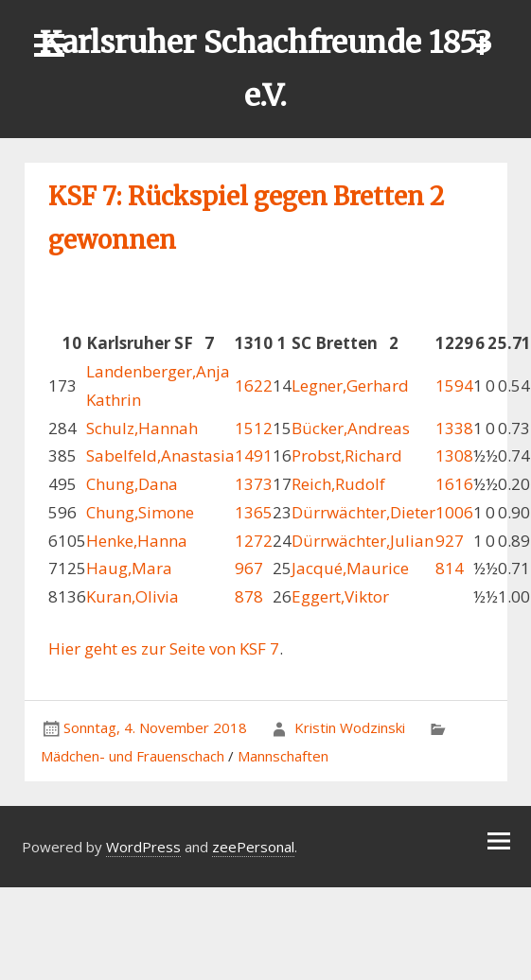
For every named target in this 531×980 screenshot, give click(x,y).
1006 (454, 512)
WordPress (143, 847)
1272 (254, 541)
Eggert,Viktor (340, 596)
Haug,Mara (129, 568)
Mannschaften (283, 756)
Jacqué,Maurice (350, 568)
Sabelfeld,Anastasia (160, 455)
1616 (454, 484)
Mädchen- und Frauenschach (133, 756)
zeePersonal (253, 847)
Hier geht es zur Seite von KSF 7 (164, 648)
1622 (254, 385)
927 (450, 541)
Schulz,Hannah (142, 428)
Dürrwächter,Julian (363, 541)
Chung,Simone (140, 512)
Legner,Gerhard (350, 385)
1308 (454, 455)
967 (249, 568)
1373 (254, 484)
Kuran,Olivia (133, 596)
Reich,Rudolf (338, 484)
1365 (254, 512)
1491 (254, 455)
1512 (254, 428)
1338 (454, 428)
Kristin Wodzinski (350, 727)
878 (249, 596)
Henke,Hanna (137, 541)
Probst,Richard (347, 455)
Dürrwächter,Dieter (363, 512)
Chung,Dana (132, 484)
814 (450, 568)
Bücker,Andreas (351, 428)
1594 (454, 385)
